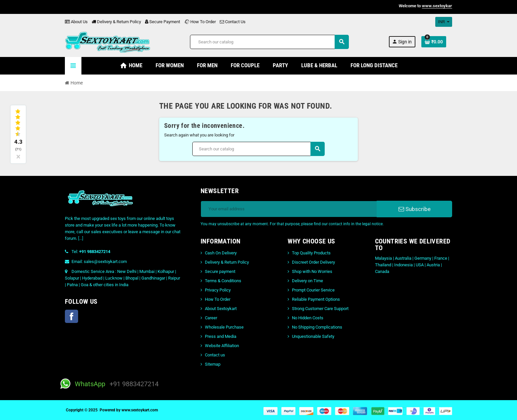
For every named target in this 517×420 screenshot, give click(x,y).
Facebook (71, 316)
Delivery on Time (307, 281)
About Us (76, 22)
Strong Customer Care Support (320, 309)
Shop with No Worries (312, 271)
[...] (81, 238)
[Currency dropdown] (444, 22)
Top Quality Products (311, 253)
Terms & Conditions (223, 281)
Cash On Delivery (221, 253)
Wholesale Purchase (224, 327)
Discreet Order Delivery (313, 262)
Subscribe (415, 209)
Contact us (215, 355)
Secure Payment (163, 22)
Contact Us (233, 22)
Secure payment (220, 271)
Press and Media (221, 336)
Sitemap (213, 364)
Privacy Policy (218, 290)
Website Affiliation (222, 346)
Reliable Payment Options (316, 299)
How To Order (200, 22)
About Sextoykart (221, 309)
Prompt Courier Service (313, 290)
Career (211, 318)
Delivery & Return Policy (116, 22)
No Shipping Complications (317, 327)
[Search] (269, 42)
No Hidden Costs (308, 318)
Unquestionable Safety (313, 336)
